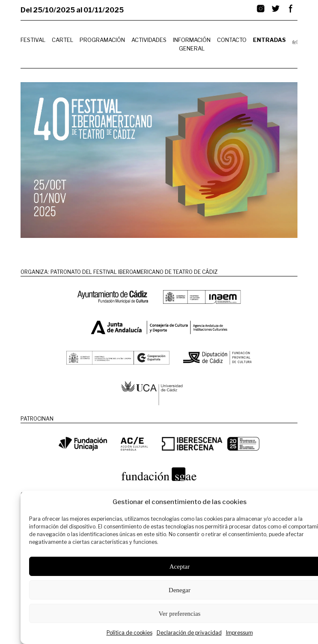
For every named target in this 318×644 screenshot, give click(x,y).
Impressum (239, 633)
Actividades (149, 40)
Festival (33, 40)
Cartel (62, 40)
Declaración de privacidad (189, 633)
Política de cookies (129, 633)
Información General (192, 44)
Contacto (232, 40)
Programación (102, 40)
